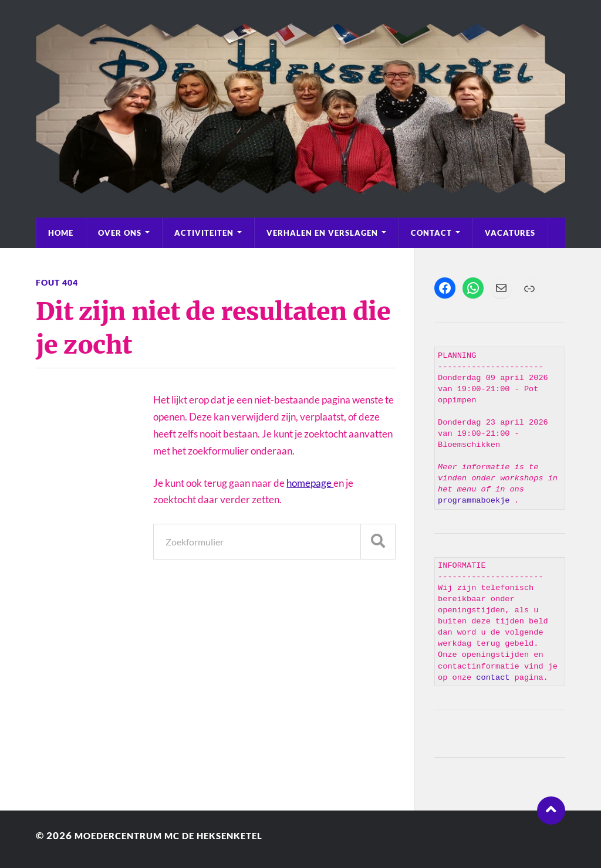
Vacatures (510, 233)
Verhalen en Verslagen (322, 233)
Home (61, 233)
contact (493, 678)
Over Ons (120, 233)
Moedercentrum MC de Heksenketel (181, 835)
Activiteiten (204, 233)
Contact (431, 233)
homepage (310, 483)
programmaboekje (476, 501)
